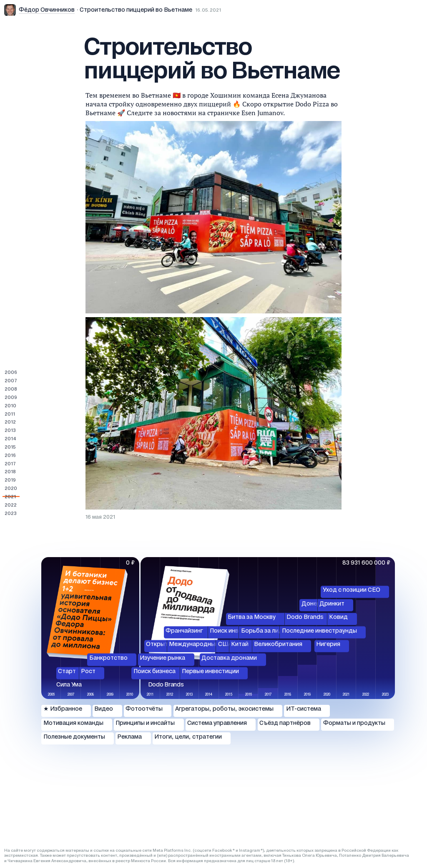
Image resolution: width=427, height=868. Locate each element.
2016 (10, 456)
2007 (11, 381)
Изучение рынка (162, 658)
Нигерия (328, 645)
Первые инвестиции (210, 672)
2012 (10, 422)
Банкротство (108, 658)
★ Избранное (63, 709)
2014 (10, 439)
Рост (88, 672)
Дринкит (332, 604)
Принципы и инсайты (145, 723)
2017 (10, 464)
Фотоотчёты (144, 709)
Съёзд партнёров (285, 723)
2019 (10, 480)
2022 (11, 505)
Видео (104, 709)
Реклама (129, 737)
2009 (11, 398)
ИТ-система (304, 709)
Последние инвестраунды (319, 631)
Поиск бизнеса (154, 672)
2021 (10, 497)
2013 (10, 431)
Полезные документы (74, 737)
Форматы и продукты (354, 723)
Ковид (338, 617)
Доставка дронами (229, 658)
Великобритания (278, 645)
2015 (10, 447)
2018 (10, 472)
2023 (11, 514)
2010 (10, 406)
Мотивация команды (73, 723)
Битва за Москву (252, 617)
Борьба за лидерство (272, 631)
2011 (10, 414)
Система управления (217, 723)
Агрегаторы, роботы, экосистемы (224, 709)
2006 (11, 373)
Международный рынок (203, 645)
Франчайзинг (184, 631)
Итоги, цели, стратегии (188, 737)
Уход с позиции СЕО (352, 590)
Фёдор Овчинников (47, 10)
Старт (67, 672)
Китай (240, 645)
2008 (11, 389)
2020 (11, 489)
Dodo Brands (305, 617)
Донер (311, 604)
